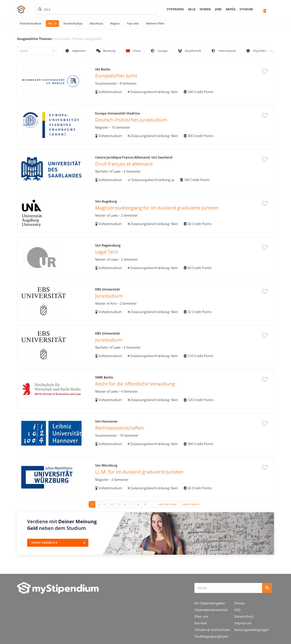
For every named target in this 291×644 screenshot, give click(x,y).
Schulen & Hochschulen (212, 630)
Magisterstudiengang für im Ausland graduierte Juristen (157, 208)
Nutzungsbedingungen (252, 630)
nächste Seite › (168, 504)
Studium (246, 9)
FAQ (237, 610)
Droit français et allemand (124, 164)
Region (115, 23)
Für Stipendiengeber (210, 603)
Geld (192, 9)
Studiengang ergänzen (211, 636)
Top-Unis (133, 23)
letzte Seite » (191, 504)
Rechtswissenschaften (119, 428)
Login (264, 11)
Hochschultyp (73, 23)
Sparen (205, 9)
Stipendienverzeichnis (211, 610)
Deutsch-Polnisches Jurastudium (131, 120)
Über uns (201, 616)
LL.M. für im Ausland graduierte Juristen (139, 472)
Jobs (219, 9)
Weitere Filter (155, 23)
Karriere (201, 623)
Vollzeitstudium (31, 23)
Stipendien (175, 9)
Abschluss (96, 23)
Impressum (243, 623)
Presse (239, 603)
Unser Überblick (44, 543)
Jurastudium (109, 296)
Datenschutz (244, 616)
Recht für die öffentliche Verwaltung (135, 384)
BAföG (231, 9)
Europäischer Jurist (116, 75)
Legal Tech (107, 252)
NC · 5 (52, 23)
